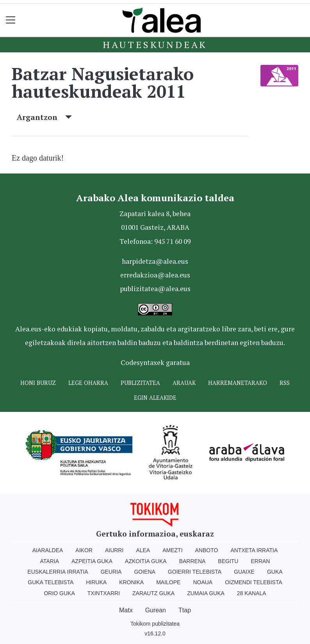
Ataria (50, 561)
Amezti (172, 550)
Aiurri (114, 550)
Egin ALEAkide (155, 398)
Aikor (84, 550)
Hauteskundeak (155, 45)
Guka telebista (51, 582)
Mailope (168, 582)
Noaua (203, 582)
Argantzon (44, 117)
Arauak (184, 383)
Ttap (185, 610)
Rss (285, 383)
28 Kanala (252, 593)
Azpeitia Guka (92, 561)
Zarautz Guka (153, 593)
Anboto (207, 550)
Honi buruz (38, 383)
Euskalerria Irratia (58, 572)
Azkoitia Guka (146, 561)
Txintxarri (104, 593)
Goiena (144, 572)
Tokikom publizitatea (155, 624)
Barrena (192, 561)
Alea (143, 550)
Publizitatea (140, 383)
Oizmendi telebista (254, 582)
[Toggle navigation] (11, 20)
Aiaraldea (48, 550)
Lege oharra (88, 383)
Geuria (111, 572)
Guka (275, 572)
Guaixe (244, 572)
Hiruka (96, 582)
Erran (260, 561)
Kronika (131, 582)
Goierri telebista (195, 572)
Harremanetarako (238, 383)
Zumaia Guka (206, 593)
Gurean (156, 610)
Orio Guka (59, 593)
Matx (126, 610)
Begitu (228, 561)
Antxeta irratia (254, 550)
